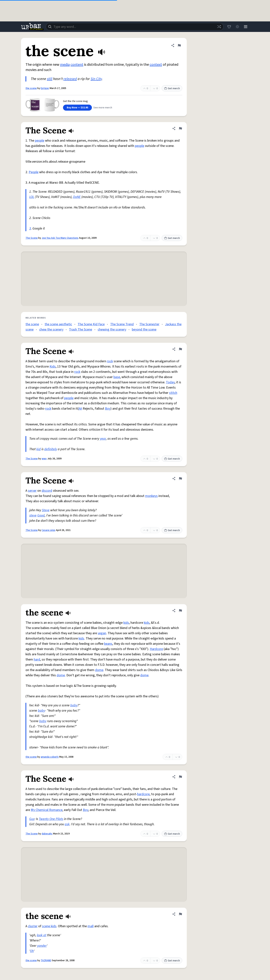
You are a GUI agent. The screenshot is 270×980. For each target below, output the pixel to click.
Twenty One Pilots (51, 819)
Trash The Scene (81, 330)
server (32, 491)
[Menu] (246, 27)
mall (91, 926)
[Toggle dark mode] (237, 27)
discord (47, 491)
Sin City (96, 79)
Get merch (172, 88)
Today (170, 382)
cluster (33, 926)
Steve (46, 510)
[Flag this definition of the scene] (179, 45)
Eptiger (45, 88)
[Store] (229, 27)
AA (80, 409)
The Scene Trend (122, 324)
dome (99, 670)
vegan (102, 633)
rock (110, 361)
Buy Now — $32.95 (77, 108)
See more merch (103, 108)
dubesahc (47, 834)
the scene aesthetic (58, 324)
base (117, 377)
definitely (51, 449)
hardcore (143, 794)
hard (37, 659)
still (50, 79)
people (40, 141)
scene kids (49, 926)
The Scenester (149, 324)
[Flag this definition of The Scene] (180, 128)
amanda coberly (50, 757)
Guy (32, 819)
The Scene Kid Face (91, 324)
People (34, 172)
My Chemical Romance (47, 810)
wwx (44, 459)
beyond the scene (144, 330)
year (103, 439)
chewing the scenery (112, 330)
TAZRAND (46, 960)
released (70, 79)
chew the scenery (51, 330)
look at (42, 935)
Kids (53, 367)
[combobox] (135, 27)
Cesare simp (48, 530)
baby (74, 705)
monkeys (151, 496)
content (77, 65)
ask (67, 824)
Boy (108, 409)
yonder (42, 946)
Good (41, 515)
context (156, 65)
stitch (173, 393)
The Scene (32, 238)
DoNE (77, 197)
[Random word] (219, 27)
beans (108, 644)
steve (33, 515)
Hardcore (156, 649)
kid (39, 449)
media (65, 65)
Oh (32, 951)
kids (126, 623)
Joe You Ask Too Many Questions (60, 238)
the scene (31, 88)
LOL (32, 197)
